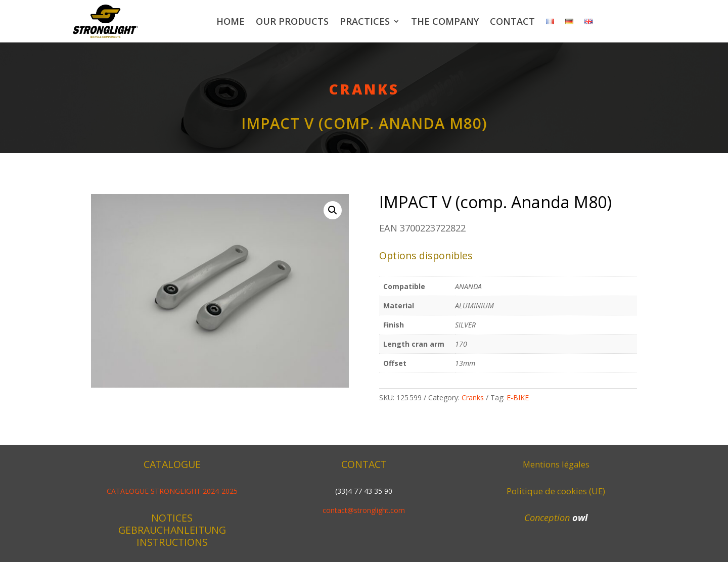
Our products (292, 21)
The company (445, 21)
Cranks (364, 89)
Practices (365, 21)
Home (231, 21)
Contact (512, 21)
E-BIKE (518, 397)
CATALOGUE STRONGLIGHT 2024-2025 (172, 491)
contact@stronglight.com (364, 510)
